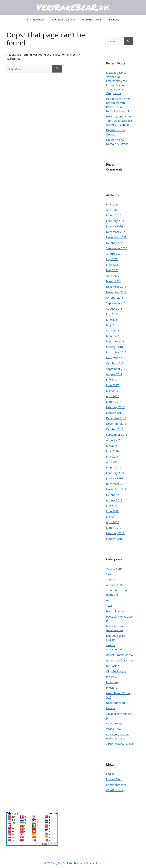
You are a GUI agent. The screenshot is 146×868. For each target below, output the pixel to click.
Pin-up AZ (112, 677)
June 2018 (112, 319)
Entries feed (114, 779)
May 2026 (112, 204)
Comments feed (116, 785)
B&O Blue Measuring (64, 20)
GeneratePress (94, 863)
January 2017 (114, 413)
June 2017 (112, 385)
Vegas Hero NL (115, 729)
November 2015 (116, 489)
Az (108, 600)
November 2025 (116, 237)
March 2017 (114, 402)
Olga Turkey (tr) (116, 671)
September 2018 (117, 303)
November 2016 (116, 424)
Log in (110, 774)
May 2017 (112, 391)
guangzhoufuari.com (119, 660)
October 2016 (115, 429)
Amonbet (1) (114, 585)
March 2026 (114, 215)
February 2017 (115, 407)
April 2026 (112, 210)
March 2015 (114, 528)
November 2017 (116, 358)
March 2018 (114, 336)
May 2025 (112, 270)
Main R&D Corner (92, 20)
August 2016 (114, 440)
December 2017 (116, 352)
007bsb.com (114, 568)
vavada (111, 708)
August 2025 (114, 254)
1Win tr (111, 579)
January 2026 (114, 226)
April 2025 (112, 276)
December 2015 (116, 484)
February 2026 (115, 221)
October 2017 (115, 363)
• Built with (65, 863)
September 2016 (117, 435)
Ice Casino (113, 666)
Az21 (109, 606)
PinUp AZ (112, 688)
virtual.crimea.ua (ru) (119, 744)
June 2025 (112, 265)
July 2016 (112, 446)
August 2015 (114, 500)
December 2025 (116, 232)
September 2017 (117, 369)
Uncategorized (115, 703)
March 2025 (114, 281)
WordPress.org (116, 790)
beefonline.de (115, 611)
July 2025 (112, 259)
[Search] (57, 69)
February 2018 (115, 341)
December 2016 (116, 418)
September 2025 (117, 248)
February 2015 (115, 533)
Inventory (114, 20)
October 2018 (115, 298)
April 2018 (112, 330)
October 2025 (115, 243)
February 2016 (115, 473)
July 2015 (112, 506)
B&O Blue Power (36, 20)
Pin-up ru (112, 682)
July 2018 (112, 314)
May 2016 (112, 456)
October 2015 (115, 495)
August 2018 (114, 309)
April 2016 (112, 462)
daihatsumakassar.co (119, 655)
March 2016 (114, 467)
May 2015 (112, 517)
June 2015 (112, 511)
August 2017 (114, 374)
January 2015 (114, 539)
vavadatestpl (114, 723)
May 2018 (112, 325)
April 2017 (112, 396)
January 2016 (114, 478)
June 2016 (112, 451)
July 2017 (112, 380)
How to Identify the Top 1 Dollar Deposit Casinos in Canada (119, 121)
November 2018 (116, 292)
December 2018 (116, 287)
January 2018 (114, 347)
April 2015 (112, 522)
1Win (109, 574)
